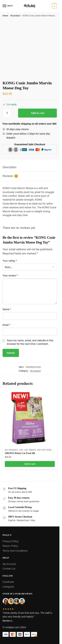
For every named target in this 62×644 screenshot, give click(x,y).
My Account (9, 564)
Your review (10, 275)
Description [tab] (9, 167)
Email (6, 325)
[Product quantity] (7, 113)
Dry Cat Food (45, 450)
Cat (21, 450)
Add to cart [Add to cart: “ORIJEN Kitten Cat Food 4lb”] (30, 464)
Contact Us (9, 569)
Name (7, 309)
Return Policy (10, 546)
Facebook (8, 582)
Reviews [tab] (10, 176)
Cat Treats (30, 450)
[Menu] (8, 6)
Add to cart (37, 113)
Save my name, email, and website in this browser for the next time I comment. (30, 342)
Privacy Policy (11, 541)
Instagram (8, 587)
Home (5, 16)
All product (15, 16)
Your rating (10, 261)
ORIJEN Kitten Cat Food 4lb (20, 453)
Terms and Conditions (15, 551)
